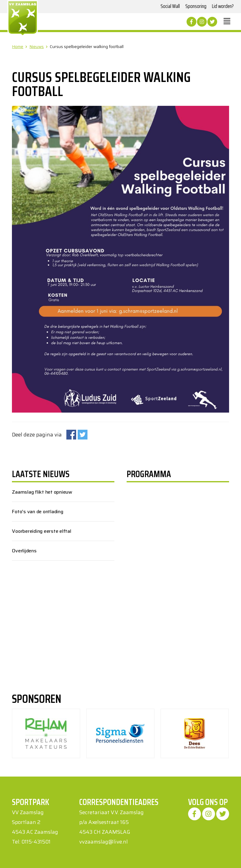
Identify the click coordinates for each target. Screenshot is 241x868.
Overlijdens (24, 551)
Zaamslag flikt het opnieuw (42, 492)
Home (18, 46)
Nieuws (37, 46)
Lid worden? (223, 6)
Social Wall (170, 6)
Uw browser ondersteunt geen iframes (159, 562)
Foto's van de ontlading (37, 512)
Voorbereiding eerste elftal (41, 531)
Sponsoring (196, 6)
